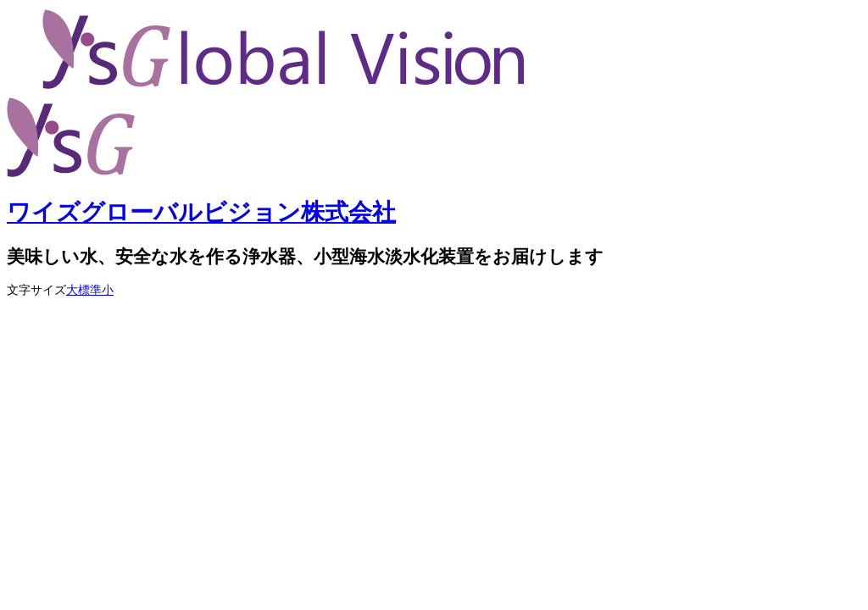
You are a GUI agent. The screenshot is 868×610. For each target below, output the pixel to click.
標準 (90, 290)
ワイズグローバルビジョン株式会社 (201, 212)
